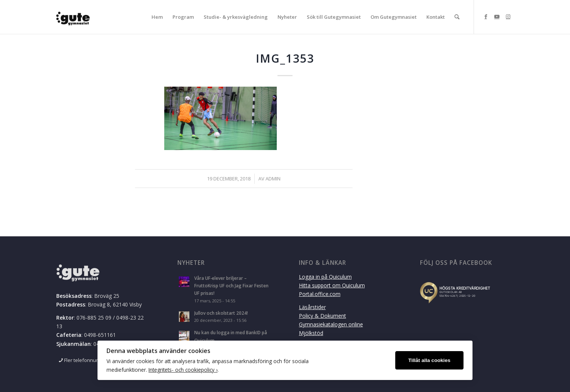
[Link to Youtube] (497, 17)
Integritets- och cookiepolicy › (183, 370)
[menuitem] (157, 17)
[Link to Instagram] (508, 17)
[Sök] (457, 17)
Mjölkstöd (311, 333)
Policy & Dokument (322, 316)
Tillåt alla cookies (429, 360)
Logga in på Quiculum (325, 277)
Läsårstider (312, 307)
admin (273, 179)
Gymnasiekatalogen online (331, 324)
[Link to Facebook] (486, 17)
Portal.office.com (320, 294)
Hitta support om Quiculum (332, 285)
